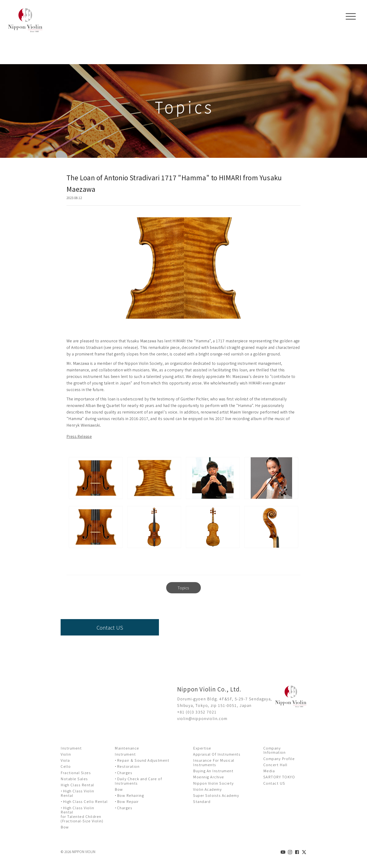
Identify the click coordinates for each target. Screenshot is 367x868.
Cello (66, 766)
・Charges (123, 773)
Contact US (110, 627)
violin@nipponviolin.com (202, 718)
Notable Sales (74, 779)
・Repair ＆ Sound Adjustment (142, 760)
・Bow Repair (127, 801)
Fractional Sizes (76, 773)
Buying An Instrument (213, 771)
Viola (65, 760)
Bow (65, 827)
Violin (66, 754)
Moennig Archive (209, 777)
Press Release (79, 436)
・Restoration (127, 766)
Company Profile (279, 759)
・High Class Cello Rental (84, 801)
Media (269, 771)
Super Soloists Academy (216, 795)
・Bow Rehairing (129, 795)
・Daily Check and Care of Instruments (138, 781)
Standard (202, 801)
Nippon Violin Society (213, 783)
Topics (183, 588)
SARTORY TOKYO (279, 777)
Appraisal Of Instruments (217, 754)
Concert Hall (275, 765)
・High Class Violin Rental (77, 793)
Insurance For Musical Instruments (214, 762)
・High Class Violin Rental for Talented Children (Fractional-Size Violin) (82, 814)
